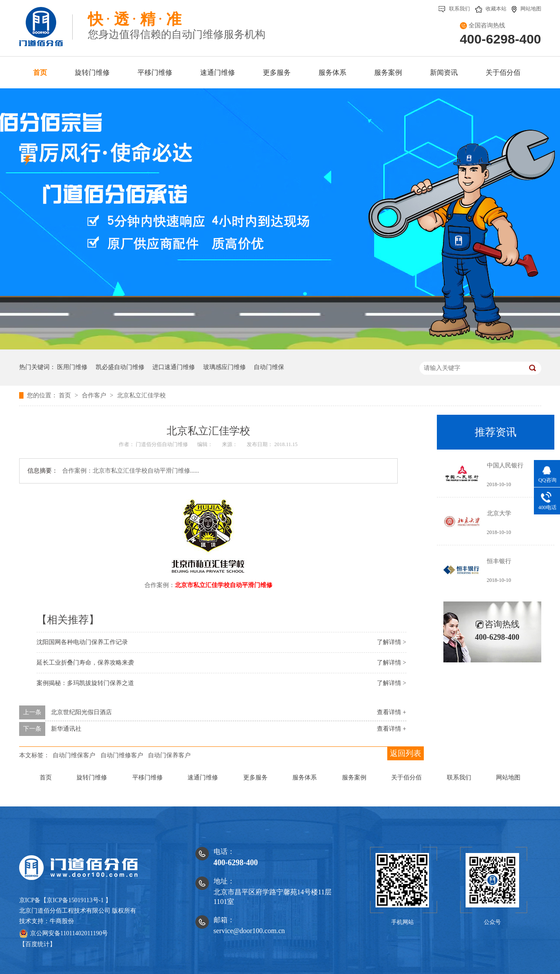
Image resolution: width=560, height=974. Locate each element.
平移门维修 (148, 778)
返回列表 (406, 753)
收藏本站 (491, 9)
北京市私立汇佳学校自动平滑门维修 (224, 585)
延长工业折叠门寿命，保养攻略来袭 (85, 663)
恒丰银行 (499, 561)
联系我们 (454, 9)
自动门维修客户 (122, 755)
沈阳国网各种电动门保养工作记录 (82, 642)
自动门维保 (269, 367)
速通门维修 (203, 778)
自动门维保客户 (74, 755)
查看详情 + (391, 712)
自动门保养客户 (169, 755)
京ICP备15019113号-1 (75, 900)
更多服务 (255, 778)
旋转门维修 (92, 778)
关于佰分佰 (406, 778)
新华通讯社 (66, 729)
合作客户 (95, 395)
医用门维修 (72, 367)
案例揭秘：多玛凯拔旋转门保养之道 (85, 683)
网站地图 (526, 9)
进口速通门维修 (174, 367)
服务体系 (305, 778)
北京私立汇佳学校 (141, 395)
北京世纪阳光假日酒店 (81, 712)
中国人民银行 (505, 465)
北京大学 (499, 513)
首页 (66, 395)
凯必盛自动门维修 (120, 367)
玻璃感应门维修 (225, 367)
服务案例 (354, 778)
